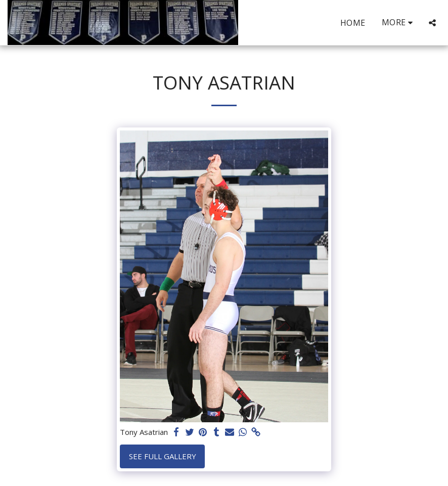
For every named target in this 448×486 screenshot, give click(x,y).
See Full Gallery (163, 456)
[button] (432, 23)
